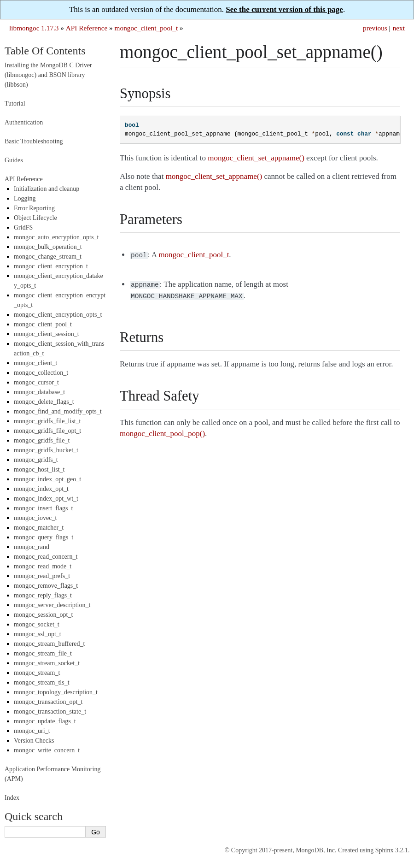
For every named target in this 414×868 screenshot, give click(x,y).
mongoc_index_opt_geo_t (47, 479)
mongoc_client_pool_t (146, 28)
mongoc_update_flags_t (45, 721)
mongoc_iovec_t (35, 518)
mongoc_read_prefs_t (42, 576)
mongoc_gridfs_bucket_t (46, 450)
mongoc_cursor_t (36, 382)
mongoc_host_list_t (39, 469)
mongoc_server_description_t (52, 605)
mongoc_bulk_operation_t (48, 247)
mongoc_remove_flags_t (46, 586)
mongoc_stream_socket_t (47, 663)
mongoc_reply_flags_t (43, 595)
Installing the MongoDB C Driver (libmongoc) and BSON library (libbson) (48, 75)
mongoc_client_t (35, 363)
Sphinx (385, 850)
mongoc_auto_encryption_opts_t (56, 237)
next (399, 28)
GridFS (23, 227)
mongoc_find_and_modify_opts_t (58, 411)
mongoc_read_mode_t (43, 566)
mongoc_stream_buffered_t (49, 644)
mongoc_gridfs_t (36, 460)
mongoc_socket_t (37, 624)
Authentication (24, 122)
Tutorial (15, 103)
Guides (14, 160)
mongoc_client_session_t (47, 334)
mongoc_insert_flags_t (43, 508)
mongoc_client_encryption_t (51, 266)
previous (375, 28)
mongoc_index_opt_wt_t (46, 499)
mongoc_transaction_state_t (50, 712)
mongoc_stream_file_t (43, 653)
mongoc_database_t (39, 392)
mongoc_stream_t (37, 673)
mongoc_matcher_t (39, 528)
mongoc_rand (32, 547)
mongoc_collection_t (41, 373)
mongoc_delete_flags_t (44, 402)
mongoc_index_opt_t (41, 489)
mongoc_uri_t (32, 731)
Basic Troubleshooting (34, 141)
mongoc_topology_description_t (56, 692)
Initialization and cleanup (47, 189)
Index (12, 798)
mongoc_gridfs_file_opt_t (47, 431)
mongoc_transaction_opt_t (48, 702)
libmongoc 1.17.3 (34, 28)
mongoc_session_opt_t (43, 615)
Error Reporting (34, 208)
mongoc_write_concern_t (47, 750)
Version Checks (34, 741)
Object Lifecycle (35, 218)
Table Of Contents (45, 51)
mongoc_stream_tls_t (42, 682)
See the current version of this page (284, 9)
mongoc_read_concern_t (46, 557)
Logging (25, 198)
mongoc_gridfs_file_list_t (47, 421)
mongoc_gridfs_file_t (42, 440)
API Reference (87, 28)
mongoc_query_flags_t (44, 537)
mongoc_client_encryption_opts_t (58, 315)
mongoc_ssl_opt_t (38, 634)
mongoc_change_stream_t (48, 257)
